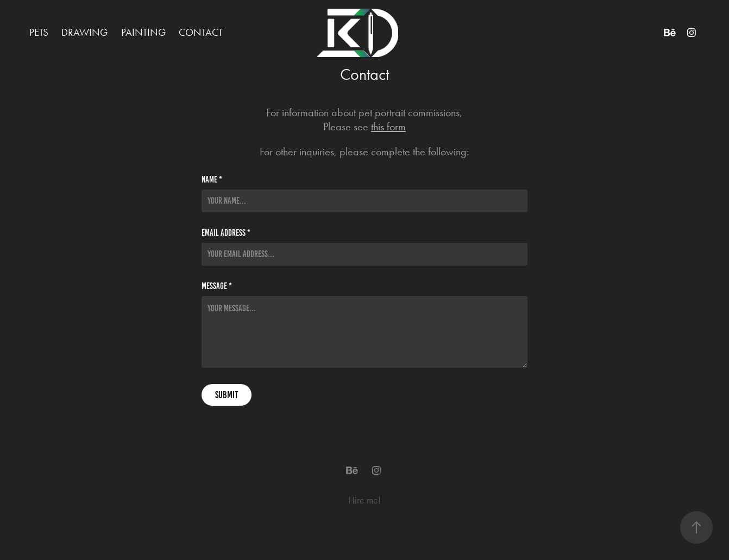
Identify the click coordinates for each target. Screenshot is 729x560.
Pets (39, 32)
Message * (217, 286)
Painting (143, 32)
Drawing (84, 32)
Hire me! (364, 500)
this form (388, 127)
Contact (201, 32)
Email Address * (226, 233)
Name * (212, 180)
